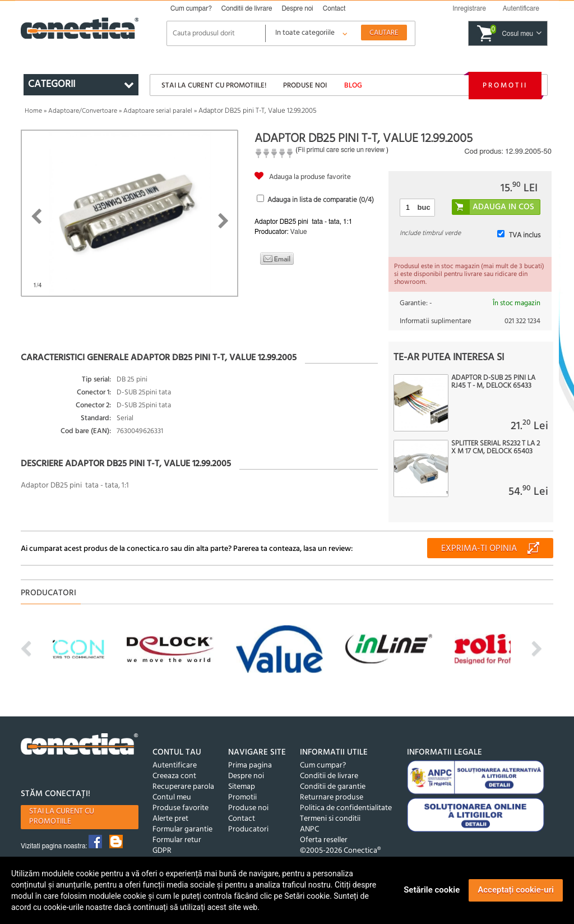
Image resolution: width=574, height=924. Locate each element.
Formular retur (177, 840)
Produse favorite (180, 808)
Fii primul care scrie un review (341, 150)
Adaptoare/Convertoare (83, 111)
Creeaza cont (174, 776)
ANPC (309, 829)
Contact (334, 8)
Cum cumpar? (191, 8)
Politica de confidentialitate (346, 808)
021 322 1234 (522, 321)
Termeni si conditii (330, 819)
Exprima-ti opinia (479, 549)
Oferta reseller (324, 840)
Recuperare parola (183, 787)
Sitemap (242, 787)
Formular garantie (182, 829)
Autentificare (175, 766)
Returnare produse (332, 797)
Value (299, 232)
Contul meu (172, 797)
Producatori (248, 829)
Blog (353, 86)
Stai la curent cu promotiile (62, 817)
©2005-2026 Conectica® (340, 851)
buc (424, 207)
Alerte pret (170, 819)
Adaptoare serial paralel (158, 111)
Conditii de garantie (333, 787)
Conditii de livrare (247, 8)
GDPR (162, 851)
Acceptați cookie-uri (516, 890)
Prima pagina (250, 766)
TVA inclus (525, 235)
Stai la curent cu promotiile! (214, 86)
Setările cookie (432, 890)
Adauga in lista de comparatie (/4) (321, 200)
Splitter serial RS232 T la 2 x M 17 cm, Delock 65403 (496, 448)
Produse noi (305, 86)
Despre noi (297, 8)
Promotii (505, 86)
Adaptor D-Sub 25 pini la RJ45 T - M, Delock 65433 (493, 382)
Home (33, 111)
